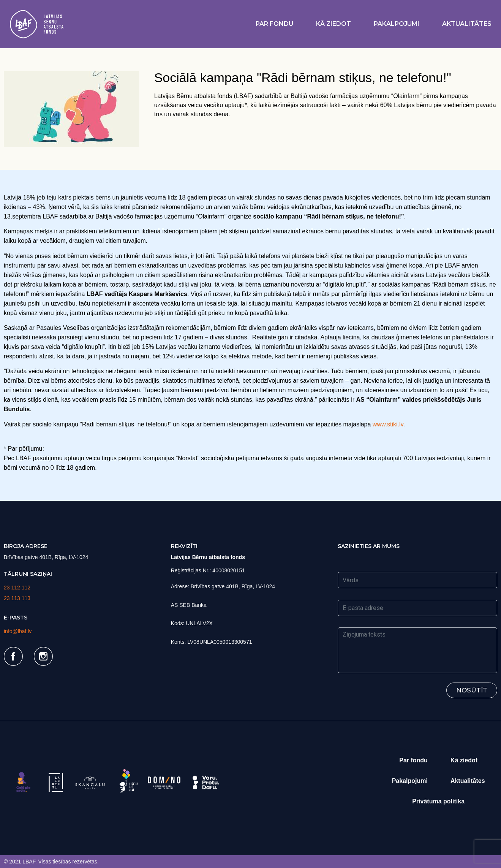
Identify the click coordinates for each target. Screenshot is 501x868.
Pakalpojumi (397, 24)
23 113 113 (17, 598)
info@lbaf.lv (18, 631)
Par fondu (274, 24)
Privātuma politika (438, 801)
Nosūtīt (472, 690)
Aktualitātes (467, 24)
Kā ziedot (333, 24)
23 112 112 (17, 588)
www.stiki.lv (388, 424)
